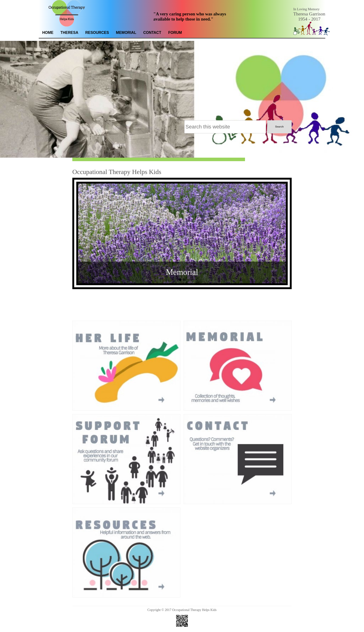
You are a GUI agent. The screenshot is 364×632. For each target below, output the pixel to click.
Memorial (126, 33)
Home (48, 33)
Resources (97, 33)
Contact (152, 33)
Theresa (69, 33)
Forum (175, 33)
